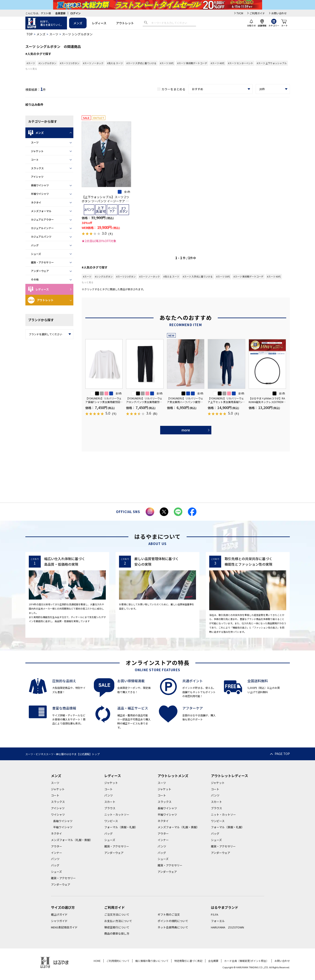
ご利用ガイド (257, 13)
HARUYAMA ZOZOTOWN (227, 927)
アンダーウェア (40, 271)
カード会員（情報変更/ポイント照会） (246, 961)
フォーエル (218, 921)
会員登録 (60, 13)
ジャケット (37, 151)
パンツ (55, 859)
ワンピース (111, 821)
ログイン (75, 13)
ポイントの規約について (173, 921)
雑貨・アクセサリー (42, 262)
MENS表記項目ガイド (64, 927)
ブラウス (110, 808)
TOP (30, 34)
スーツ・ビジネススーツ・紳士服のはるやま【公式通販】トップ (62, 754)
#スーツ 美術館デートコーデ (192, 63)
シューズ (36, 254)
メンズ (78, 23)
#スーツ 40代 (218, 63)
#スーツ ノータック (93, 63)
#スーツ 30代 (167, 63)
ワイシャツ (58, 814)
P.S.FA (215, 914)
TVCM (240, 13)
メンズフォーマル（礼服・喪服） (72, 840)
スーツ (54, 34)
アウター (57, 846)
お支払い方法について (118, 921)
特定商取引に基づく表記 (188, 961)
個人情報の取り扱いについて (152, 961)
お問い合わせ (279, 13)
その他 (35, 279)
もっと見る (31, 69)
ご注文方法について (117, 914)
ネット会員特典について (173, 927)
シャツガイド (59, 921)
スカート (110, 802)
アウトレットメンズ (173, 776)
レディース (99, 23)
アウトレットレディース (229, 776)
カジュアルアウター (42, 219)
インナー (57, 853)
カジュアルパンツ (41, 236)
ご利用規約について (118, 961)
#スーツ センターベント (241, 63)
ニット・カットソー (117, 814)
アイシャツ (37, 177)
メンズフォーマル (41, 211)
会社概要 (213, 961)
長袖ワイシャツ (40, 185)
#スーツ (31, 63)
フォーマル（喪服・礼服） (121, 827)
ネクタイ (36, 202)
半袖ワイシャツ (40, 194)
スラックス (37, 168)
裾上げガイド (59, 914)
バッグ (35, 245)
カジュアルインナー (42, 228)
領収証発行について (117, 927)
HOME (97, 961)
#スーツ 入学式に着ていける (141, 63)
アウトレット (125, 23)
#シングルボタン (47, 63)
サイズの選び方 (63, 907)
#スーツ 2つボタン (70, 63)
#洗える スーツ (115, 63)
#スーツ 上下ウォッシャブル (272, 63)
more (186, 430)
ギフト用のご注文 (169, 914)
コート (35, 160)
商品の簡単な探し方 (117, 933)
